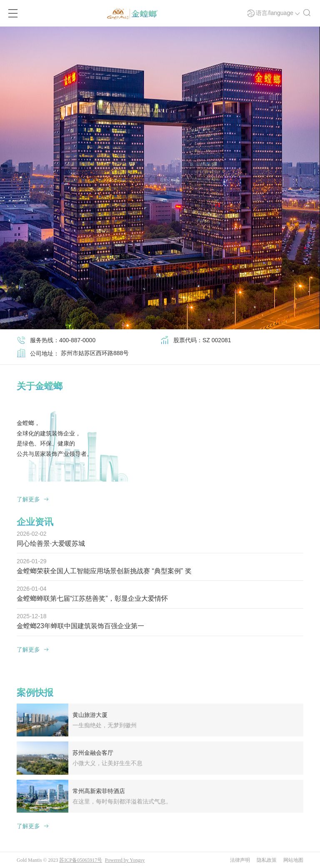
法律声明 (240, 859)
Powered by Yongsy (125, 859)
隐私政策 (267, 859)
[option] (160, 178)
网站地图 (293, 859)
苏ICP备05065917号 (81, 859)
